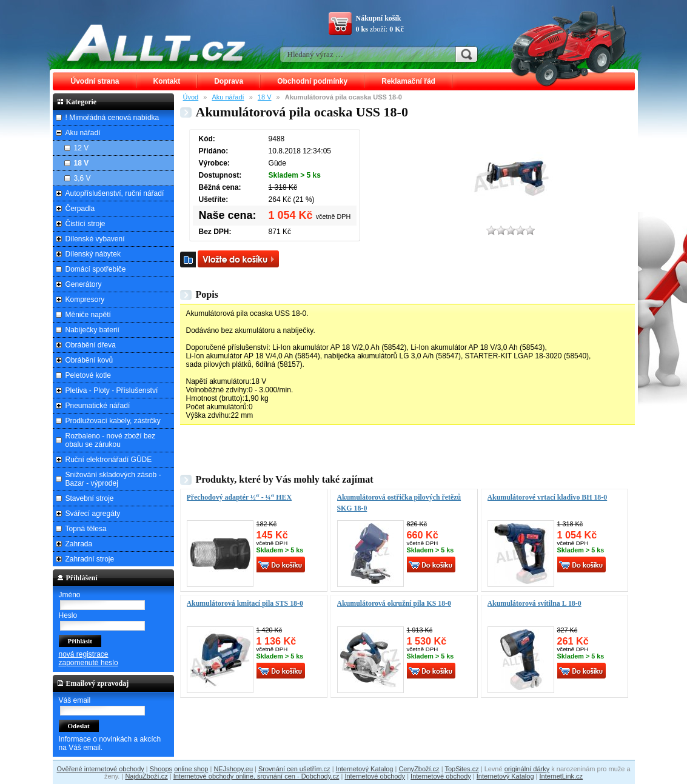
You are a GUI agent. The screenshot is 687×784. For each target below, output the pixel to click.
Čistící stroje (85, 224)
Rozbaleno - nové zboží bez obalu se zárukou (111, 440)
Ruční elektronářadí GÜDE (109, 460)
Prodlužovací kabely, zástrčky (113, 421)
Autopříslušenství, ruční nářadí (115, 193)
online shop (191, 769)
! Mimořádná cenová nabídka (112, 118)
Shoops (161, 769)
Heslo (68, 615)
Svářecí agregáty (93, 514)
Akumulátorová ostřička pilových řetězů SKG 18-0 (399, 503)
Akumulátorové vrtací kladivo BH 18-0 (548, 497)
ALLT (156, 42)
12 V (82, 148)
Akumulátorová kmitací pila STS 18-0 (245, 603)
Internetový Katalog (365, 769)
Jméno (70, 595)
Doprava (229, 81)
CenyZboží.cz (419, 769)
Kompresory (85, 300)
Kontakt (167, 81)
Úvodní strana (95, 81)
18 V (265, 97)
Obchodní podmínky (312, 81)
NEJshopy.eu (233, 769)
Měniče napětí (88, 315)
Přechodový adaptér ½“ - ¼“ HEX (240, 497)
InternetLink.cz (561, 776)
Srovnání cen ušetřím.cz (294, 769)
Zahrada (79, 544)
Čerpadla (80, 209)
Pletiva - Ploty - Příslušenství (112, 390)
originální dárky (527, 769)
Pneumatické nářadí (98, 406)
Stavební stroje (90, 498)
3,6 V (82, 178)
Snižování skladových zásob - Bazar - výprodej (113, 479)
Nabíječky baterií (92, 330)
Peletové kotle (88, 375)
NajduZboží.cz (146, 776)
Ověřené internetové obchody (100, 769)
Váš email (75, 700)
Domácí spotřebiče (96, 269)
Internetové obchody (375, 776)
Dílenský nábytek (93, 254)
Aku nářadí (228, 97)
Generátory (84, 284)
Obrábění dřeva (91, 345)
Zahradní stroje (90, 559)
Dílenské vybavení (95, 239)
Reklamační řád (408, 81)
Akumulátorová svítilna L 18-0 (535, 603)
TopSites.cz (461, 769)
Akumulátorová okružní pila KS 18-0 (394, 603)
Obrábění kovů (89, 360)
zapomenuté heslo (89, 663)
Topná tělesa (86, 529)
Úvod (191, 97)
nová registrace (84, 654)
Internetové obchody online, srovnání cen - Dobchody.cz (256, 776)
